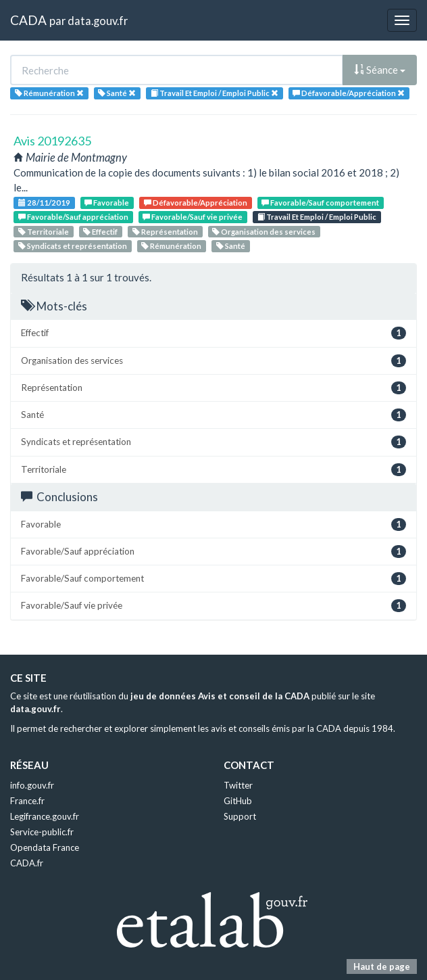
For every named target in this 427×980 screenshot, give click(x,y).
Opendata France (45, 847)
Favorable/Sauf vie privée (193, 217)
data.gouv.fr (98, 21)
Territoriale (44, 232)
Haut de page (382, 966)
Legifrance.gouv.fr (45, 816)
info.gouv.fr (32, 785)
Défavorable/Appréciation (196, 203)
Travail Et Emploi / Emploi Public (317, 217)
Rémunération (171, 246)
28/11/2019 (44, 203)
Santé (231, 246)
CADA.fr (27, 863)
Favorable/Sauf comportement (320, 203)
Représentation (165, 232)
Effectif (100, 232)
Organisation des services (264, 232)
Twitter (238, 785)
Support (240, 816)
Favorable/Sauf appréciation (73, 217)
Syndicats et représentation (73, 246)
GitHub (238, 801)
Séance (380, 70)
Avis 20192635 (52, 141)
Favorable (107, 203)
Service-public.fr (42, 832)
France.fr (27, 801)
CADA (28, 20)
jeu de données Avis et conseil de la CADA (220, 696)
